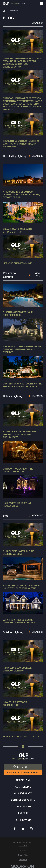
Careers (23, 813)
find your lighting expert (23, 773)
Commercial (23, 787)
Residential (23, 780)
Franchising (23, 807)
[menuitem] (23, 846)
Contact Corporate (23, 800)
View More (37, 23)
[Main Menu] (41, 3)
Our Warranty (23, 794)
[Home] (14, 3)
